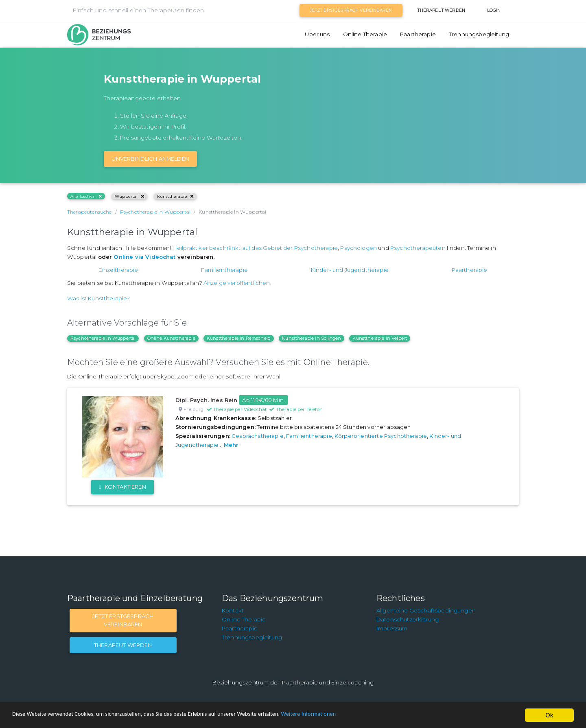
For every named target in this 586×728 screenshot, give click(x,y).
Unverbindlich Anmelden (150, 159)
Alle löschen (86, 196)
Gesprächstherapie (258, 436)
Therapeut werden (441, 10)
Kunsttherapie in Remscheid (239, 338)
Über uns (317, 34)
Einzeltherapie (118, 270)
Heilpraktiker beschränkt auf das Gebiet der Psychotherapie (255, 248)
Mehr (231, 445)
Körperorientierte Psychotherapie (381, 436)
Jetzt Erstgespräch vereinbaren (351, 10)
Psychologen (359, 248)
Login (494, 10)
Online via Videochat (144, 257)
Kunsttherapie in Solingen (312, 338)
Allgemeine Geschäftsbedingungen (426, 610)
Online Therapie (365, 34)
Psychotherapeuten (418, 248)
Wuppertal (129, 196)
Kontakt (233, 610)
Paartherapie (418, 34)
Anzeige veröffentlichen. (237, 283)
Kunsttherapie (175, 196)
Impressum (392, 628)
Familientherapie (224, 270)
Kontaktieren (122, 487)
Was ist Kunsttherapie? (99, 298)
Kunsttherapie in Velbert (380, 338)
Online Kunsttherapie (171, 338)
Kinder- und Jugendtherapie (350, 270)
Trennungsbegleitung (479, 34)
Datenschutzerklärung (408, 619)
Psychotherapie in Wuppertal (103, 338)
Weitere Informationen (367, 716)
